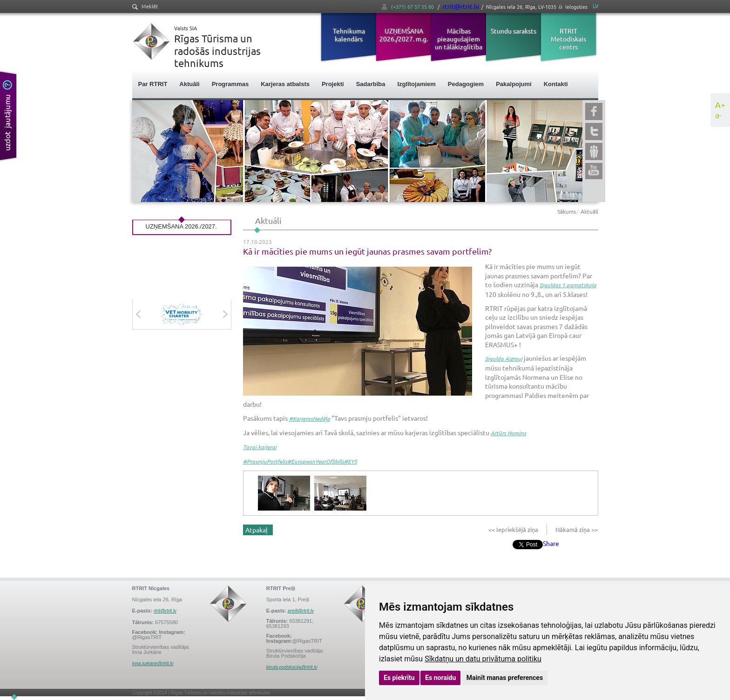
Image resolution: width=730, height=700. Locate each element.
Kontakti (556, 84)
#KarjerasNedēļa (310, 418)
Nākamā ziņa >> (576, 529)
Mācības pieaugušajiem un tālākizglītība (459, 39)
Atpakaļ (257, 530)
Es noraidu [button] (440, 678)
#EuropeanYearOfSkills (316, 461)
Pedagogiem (466, 84)
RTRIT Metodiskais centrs (568, 39)
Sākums (567, 211)
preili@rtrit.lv (301, 611)
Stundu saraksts (514, 31)
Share (551, 543)
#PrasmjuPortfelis (265, 461)
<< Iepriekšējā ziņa (514, 529)
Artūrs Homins (508, 433)
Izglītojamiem (417, 84)
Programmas (230, 84)
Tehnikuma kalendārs (349, 35)
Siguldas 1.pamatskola (568, 285)
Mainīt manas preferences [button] (505, 678)
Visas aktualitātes (182, 262)
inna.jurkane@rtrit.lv (153, 663)
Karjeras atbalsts (285, 84)
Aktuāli (189, 84)
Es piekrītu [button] (399, 678)
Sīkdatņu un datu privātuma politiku (483, 659)
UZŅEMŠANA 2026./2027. (181, 226)
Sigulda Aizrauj (504, 358)
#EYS (351, 461)
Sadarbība (371, 84)
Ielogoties (576, 7)
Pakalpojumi (514, 84)
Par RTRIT (153, 84)
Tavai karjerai (260, 447)
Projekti (333, 84)
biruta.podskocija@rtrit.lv (292, 667)
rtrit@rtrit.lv (461, 6)
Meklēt (145, 6)
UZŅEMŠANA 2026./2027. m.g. (404, 35)
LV (595, 6)
